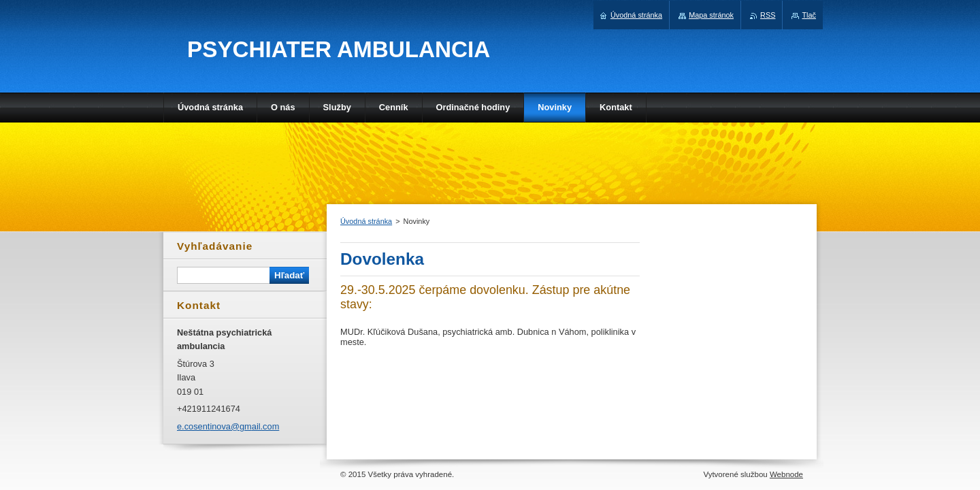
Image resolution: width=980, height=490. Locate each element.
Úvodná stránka (366, 221)
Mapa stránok (711, 15)
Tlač (809, 15)
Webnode (786, 474)
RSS (768, 15)
